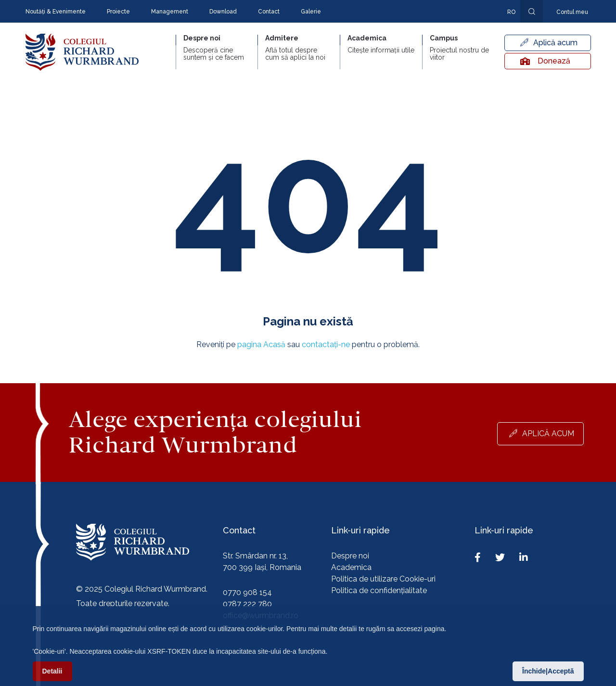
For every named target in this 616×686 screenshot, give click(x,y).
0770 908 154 (247, 592)
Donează (545, 61)
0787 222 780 (247, 604)
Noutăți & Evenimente (56, 12)
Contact (269, 12)
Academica (351, 567)
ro (511, 12)
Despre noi (350, 556)
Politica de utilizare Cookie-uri (383, 579)
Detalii (52, 676)
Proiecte (118, 12)
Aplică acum (555, 43)
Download (223, 12)
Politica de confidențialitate (379, 590)
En (506, 26)
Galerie (311, 12)
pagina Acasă (261, 344)
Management (170, 12)
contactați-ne (326, 344)
